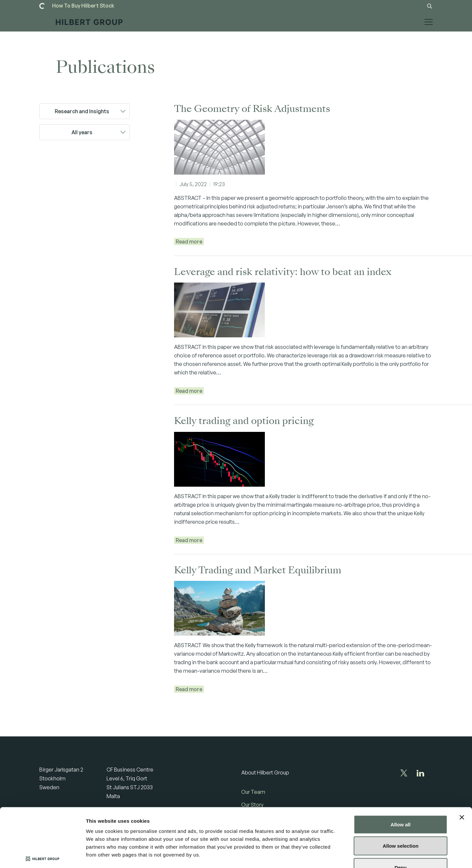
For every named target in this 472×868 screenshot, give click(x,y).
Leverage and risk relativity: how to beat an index (283, 272)
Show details (344, 855)
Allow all (401, 782)
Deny (401, 825)
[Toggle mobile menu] (429, 27)
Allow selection (400, 804)
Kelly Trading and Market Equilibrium (258, 570)
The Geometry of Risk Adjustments (252, 109)
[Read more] (83, 6)
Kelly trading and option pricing (244, 421)
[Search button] (429, 6)
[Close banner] (462, 775)
